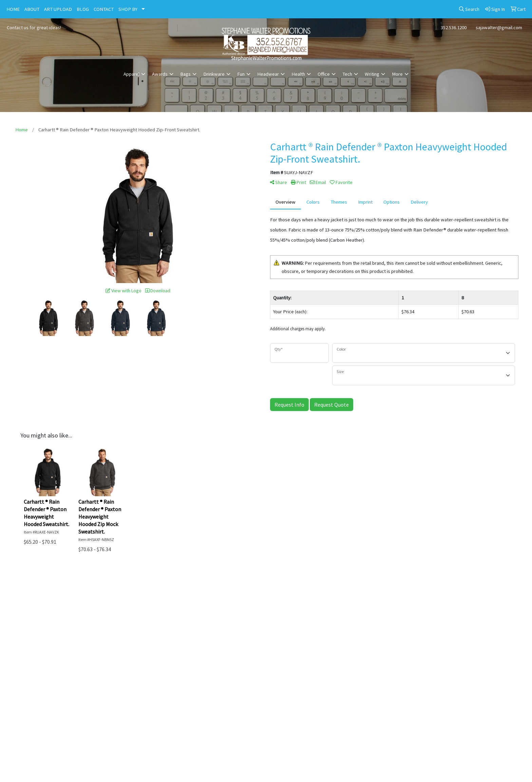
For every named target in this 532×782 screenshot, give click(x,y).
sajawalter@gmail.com (499, 27)
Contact (333, 590)
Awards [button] (160, 74)
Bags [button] (185, 74)
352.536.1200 (454, 27)
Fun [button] (241, 74)
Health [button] (298, 74)
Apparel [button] (131, 74)
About (199, 590)
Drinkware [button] (214, 74)
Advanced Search (466, 590)
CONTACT (104, 9)
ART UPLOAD (58, 9)
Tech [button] (347, 74)
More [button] (397, 74)
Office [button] (324, 74)
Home (67, 590)
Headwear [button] (268, 74)
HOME (13, 9)
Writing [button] (372, 74)
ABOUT (32, 9)
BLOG (83, 9)
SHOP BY (128, 9)
